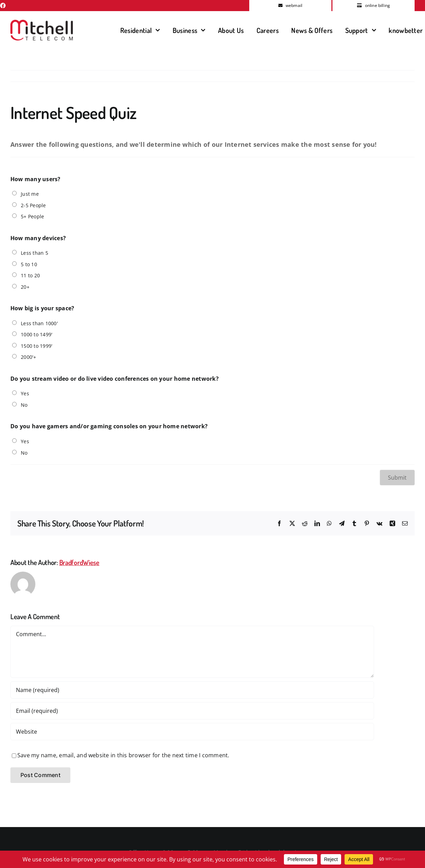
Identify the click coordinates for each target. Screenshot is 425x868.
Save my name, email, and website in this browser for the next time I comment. (123, 755)
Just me (30, 194)
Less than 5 (34, 253)
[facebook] (3, 6)
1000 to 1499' (37, 334)
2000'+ (28, 357)
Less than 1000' (39, 323)
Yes (25, 393)
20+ (25, 287)
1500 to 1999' (37, 346)
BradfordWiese (79, 562)
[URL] (192, 732)
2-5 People (33, 205)
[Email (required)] (192, 711)
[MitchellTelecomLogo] (42, 23)
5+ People (32, 216)
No (24, 405)
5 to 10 (29, 264)
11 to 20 (30, 275)
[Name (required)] (192, 690)
